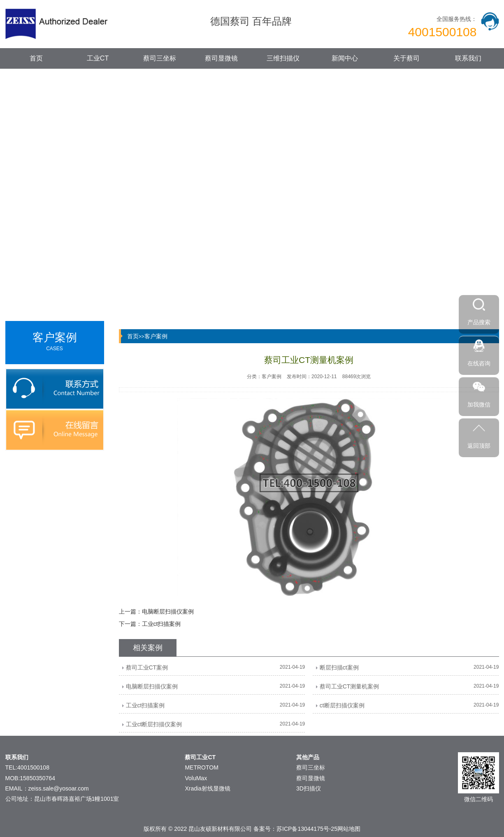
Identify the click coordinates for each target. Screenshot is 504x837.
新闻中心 (345, 58)
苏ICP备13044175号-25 (307, 829)
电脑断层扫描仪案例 (168, 611)
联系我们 (468, 58)
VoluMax (196, 778)
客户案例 (156, 336)
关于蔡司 (406, 58)
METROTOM (201, 767)
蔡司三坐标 (160, 58)
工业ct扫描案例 (161, 624)
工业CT (98, 58)
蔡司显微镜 (221, 58)
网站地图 (349, 829)
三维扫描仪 (283, 58)
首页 (36, 58)
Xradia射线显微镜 (207, 788)
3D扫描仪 (309, 788)
